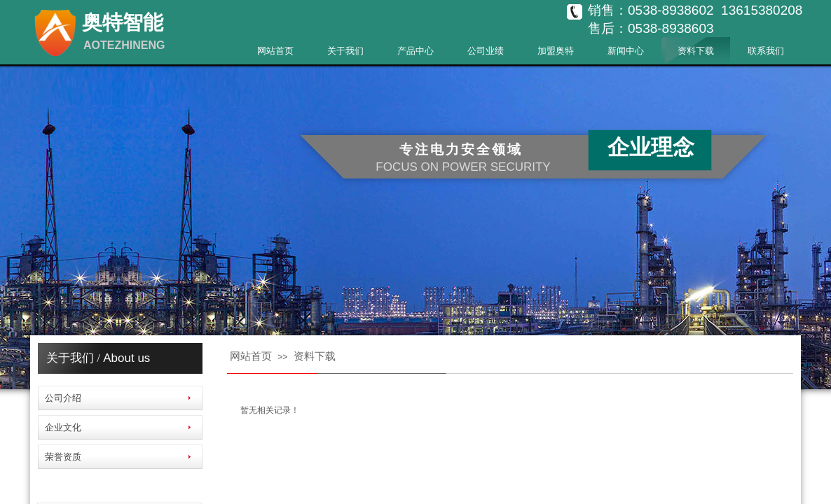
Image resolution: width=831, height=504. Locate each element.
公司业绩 (486, 51)
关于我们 (345, 51)
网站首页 (275, 51)
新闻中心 (626, 51)
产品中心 (415, 51)
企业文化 (63, 427)
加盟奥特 (556, 51)
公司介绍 (63, 398)
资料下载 (696, 51)
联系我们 (766, 51)
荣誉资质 (63, 457)
